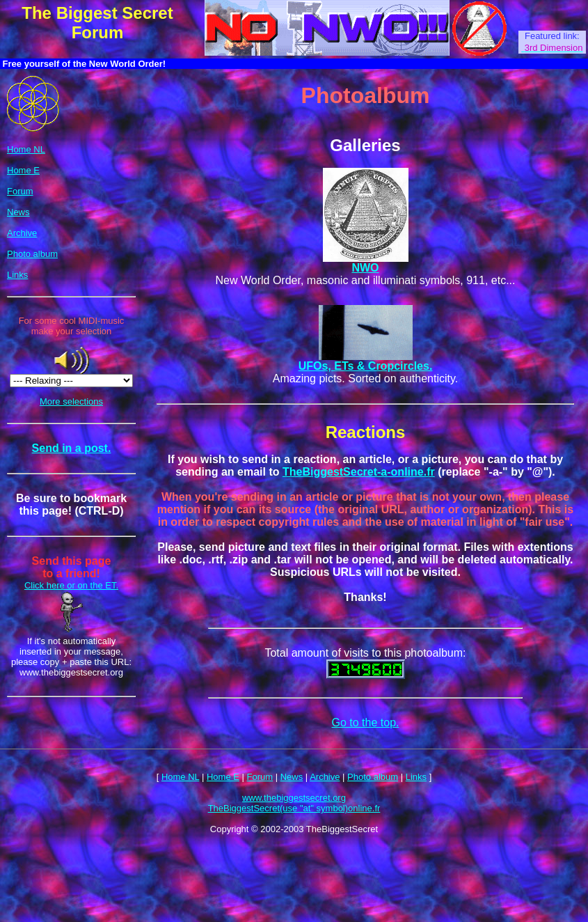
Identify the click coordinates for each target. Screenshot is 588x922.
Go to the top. (366, 722)
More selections (71, 401)
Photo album (32, 254)
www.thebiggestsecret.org (294, 798)
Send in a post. (72, 448)
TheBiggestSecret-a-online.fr (359, 472)
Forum (20, 191)
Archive (22, 233)
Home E (23, 170)
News (18, 212)
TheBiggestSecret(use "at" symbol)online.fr (294, 808)
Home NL (26, 149)
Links (17, 275)
